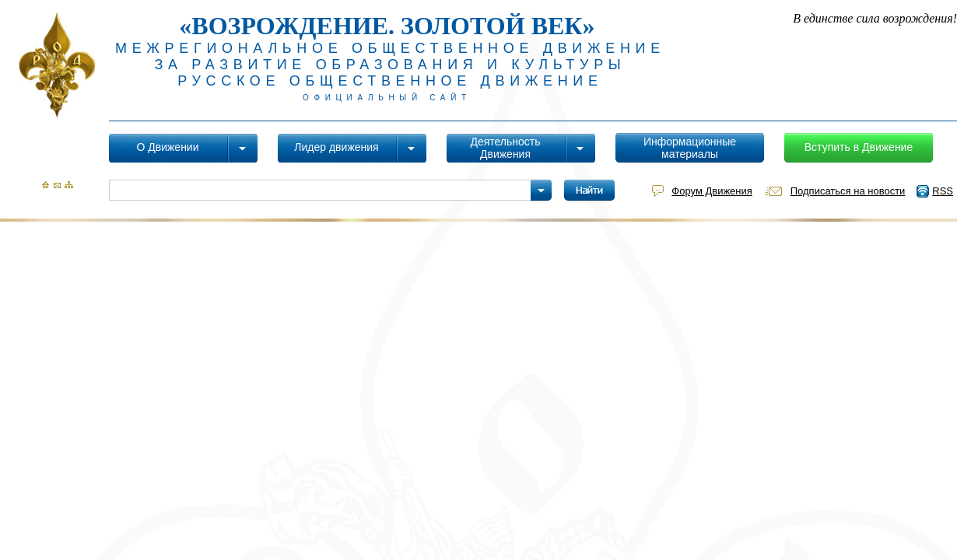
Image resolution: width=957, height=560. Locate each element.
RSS (943, 191)
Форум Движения (712, 191)
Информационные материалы (690, 148)
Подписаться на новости (848, 191)
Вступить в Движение (859, 147)
